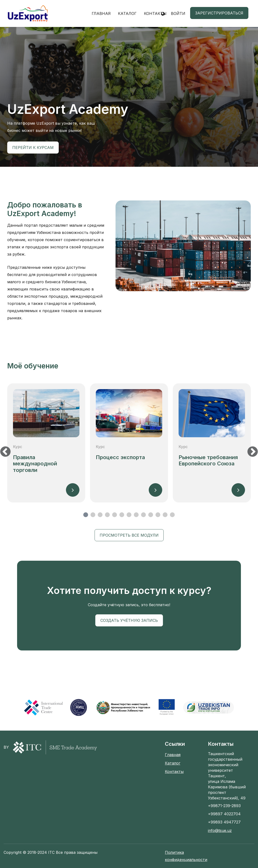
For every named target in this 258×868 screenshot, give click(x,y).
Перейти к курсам (33, 148)
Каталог (127, 13)
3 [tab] (100, 515)
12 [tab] (165, 515)
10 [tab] (151, 515)
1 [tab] (86, 515)
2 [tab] (93, 515)
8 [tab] (136, 515)
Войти (178, 13)
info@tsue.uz (220, 830)
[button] (163, 13)
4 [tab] (107, 515)
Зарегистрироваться (219, 13)
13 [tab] (172, 515)
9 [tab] (143, 515)
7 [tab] (129, 515)
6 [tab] (122, 515)
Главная (101, 13)
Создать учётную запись (129, 620)
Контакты (155, 13)
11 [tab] (158, 515)
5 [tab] (115, 515)
